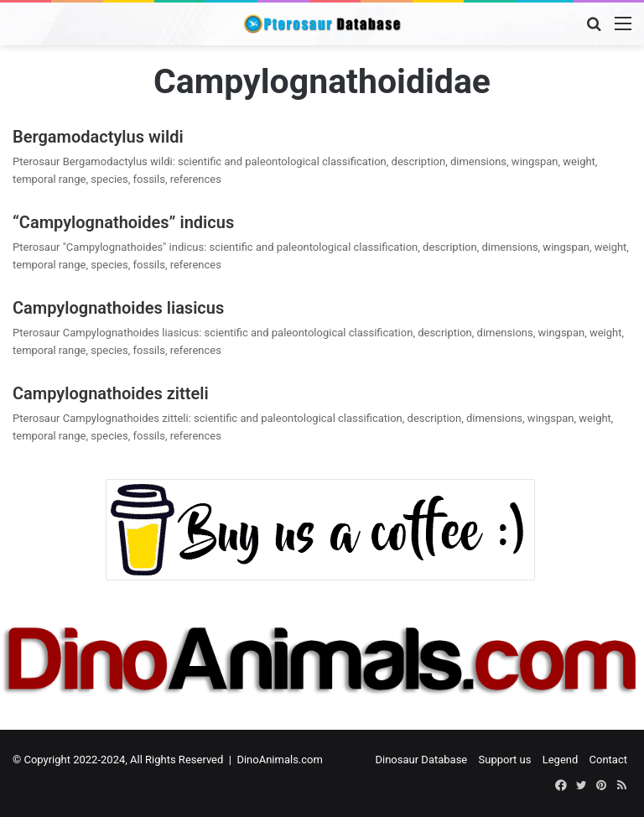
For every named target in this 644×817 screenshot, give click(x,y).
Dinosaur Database (422, 760)
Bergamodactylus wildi (98, 137)
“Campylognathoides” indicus (123, 222)
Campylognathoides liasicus (118, 308)
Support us (505, 760)
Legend (561, 760)
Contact (608, 760)
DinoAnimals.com (280, 760)
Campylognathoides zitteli (111, 393)
